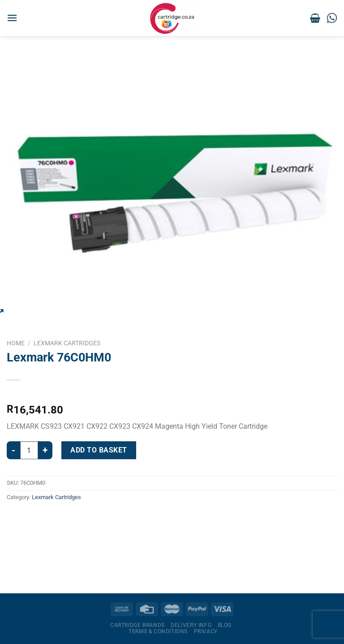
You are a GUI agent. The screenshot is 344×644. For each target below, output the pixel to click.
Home (16, 343)
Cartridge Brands (138, 625)
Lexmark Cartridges (67, 343)
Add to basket (99, 450)
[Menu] (12, 18)
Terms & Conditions (158, 631)
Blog (225, 625)
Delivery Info (191, 625)
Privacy (206, 631)
